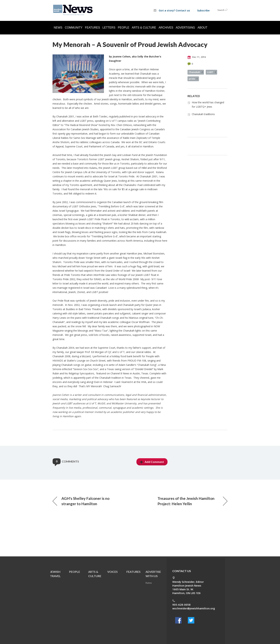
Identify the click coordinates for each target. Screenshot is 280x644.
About (202, 28)
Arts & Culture (144, 28)
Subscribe (203, 10)
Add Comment (152, 462)
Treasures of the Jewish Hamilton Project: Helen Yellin (192, 501)
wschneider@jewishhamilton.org (194, 608)
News (58, 28)
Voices (112, 572)
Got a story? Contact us (172, 10)
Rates (149, 583)
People (124, 28)
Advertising (185, 28)
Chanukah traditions (203, 114)
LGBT (212, 72)
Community (74, 28)
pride (193, 79)
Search (222, 10)
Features (92, 28)
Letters (109, 28)
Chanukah (196, 72)
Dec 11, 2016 (197, 57)
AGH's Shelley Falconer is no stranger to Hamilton (81, 501)
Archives (166, 28)
